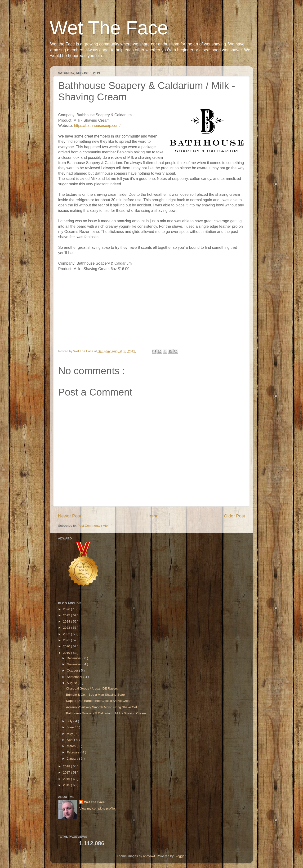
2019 (67, 653)
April (70, 740)
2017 (67, 772)
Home (152, 516)
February (74, 752)
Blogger (180, 856)
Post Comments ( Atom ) (95, 526)
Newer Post (70, 516)
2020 (67, 646)
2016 (67, 779)
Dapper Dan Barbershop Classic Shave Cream (99, 701)
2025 (67, 615)
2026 (67, 609)
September (75, 677)
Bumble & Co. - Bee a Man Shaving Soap (95, 695)
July (70, 721)
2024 (67, 621)
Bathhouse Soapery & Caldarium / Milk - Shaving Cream (106, 713)
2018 (67, 766)
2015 (67, 785)
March (72, 746)
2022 (67, 634)
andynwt (149, 856)
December (75, 658)
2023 (67, 628)
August (72, 683)
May (70, 734)
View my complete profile (97, 808)
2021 (67, 640)
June (71, 727)
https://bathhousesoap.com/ (97, 126)
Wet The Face (109, 28)
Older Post (234, 516)
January (73, 759)
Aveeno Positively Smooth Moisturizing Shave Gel (101, 707)
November (75, 664)
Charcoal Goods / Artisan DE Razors (92, 688)
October (73, 670)
